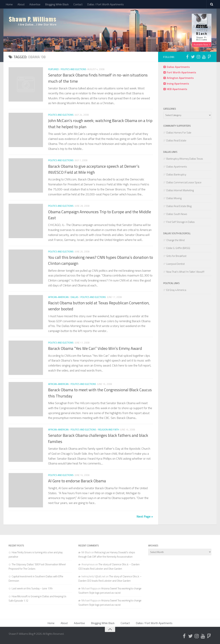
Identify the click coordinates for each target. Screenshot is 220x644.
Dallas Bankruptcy (176, 174)
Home (9, 4)
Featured (53, 69)
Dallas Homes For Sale (179, 133)
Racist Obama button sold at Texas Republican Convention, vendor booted (99, 306)
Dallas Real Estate (176, 140)
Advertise (35, 4)
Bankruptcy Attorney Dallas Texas (185, 159)
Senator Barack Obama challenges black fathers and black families (98, 438)
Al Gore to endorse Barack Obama (77, 481)
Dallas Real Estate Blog (179, 206)
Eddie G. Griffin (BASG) (178, 248)
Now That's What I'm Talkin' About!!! (185, 272)
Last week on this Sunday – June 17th (32, 588)
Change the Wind (175, 240)
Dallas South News (177, 214)
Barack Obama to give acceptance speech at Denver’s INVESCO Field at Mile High (94, 169)
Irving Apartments (178, 84)
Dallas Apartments (178, 67)
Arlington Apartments (180, 78)
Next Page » (145, 516)
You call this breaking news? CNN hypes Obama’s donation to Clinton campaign (101, 260)
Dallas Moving (174, 198)
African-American (58, 297)
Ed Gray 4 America (176, 290)
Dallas (75, 297)
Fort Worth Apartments (181, 72)
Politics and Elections (74, 69)
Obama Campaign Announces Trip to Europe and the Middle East (100, 215)
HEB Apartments (177, 89)
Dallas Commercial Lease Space (184, 182)
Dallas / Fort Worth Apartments (106, 4)
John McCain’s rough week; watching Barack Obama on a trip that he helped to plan (100, 123)
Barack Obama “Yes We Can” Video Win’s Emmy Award (95, 348)
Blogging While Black (57, 4)
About (21, 4)
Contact (78, 4)
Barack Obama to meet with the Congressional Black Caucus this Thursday (100, 393)
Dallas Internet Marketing (180, 190)
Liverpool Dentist (176, 264)
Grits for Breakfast (176, 256)
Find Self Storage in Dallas (181, 222)
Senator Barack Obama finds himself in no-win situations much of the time (98, 78)
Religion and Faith (109, 429)
